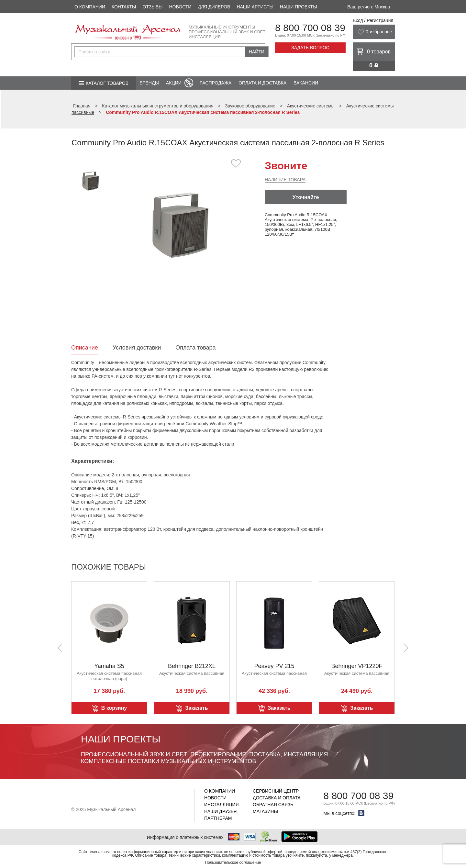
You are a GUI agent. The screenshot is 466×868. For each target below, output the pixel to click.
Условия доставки (137, 348)
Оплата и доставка (262, 83)
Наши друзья (220, 811)
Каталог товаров (107, 83)
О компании (90, 7)
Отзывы (153, 7)
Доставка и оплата (277, 798)
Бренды (149, 83)
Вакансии (306, 83)
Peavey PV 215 (274, 666)
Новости (180, 7)
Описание (85, 348)
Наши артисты (255, 7)
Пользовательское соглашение (233, 862)
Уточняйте (306, 197)
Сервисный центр (276, 791)
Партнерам (218, 818)
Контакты (124, 7)
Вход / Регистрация (373, 20)
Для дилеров (214, 7)
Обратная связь (273, 805)
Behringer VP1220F (357, 666)
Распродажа (216, 83)
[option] (180, 225)
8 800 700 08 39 (310, 28)
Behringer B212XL (192, 666)
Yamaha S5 (109, 666)
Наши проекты (299, 7)
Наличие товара (285, 180)
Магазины (265, 811)
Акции (174, 83)
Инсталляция (222, 805)
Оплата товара (195, 348)
